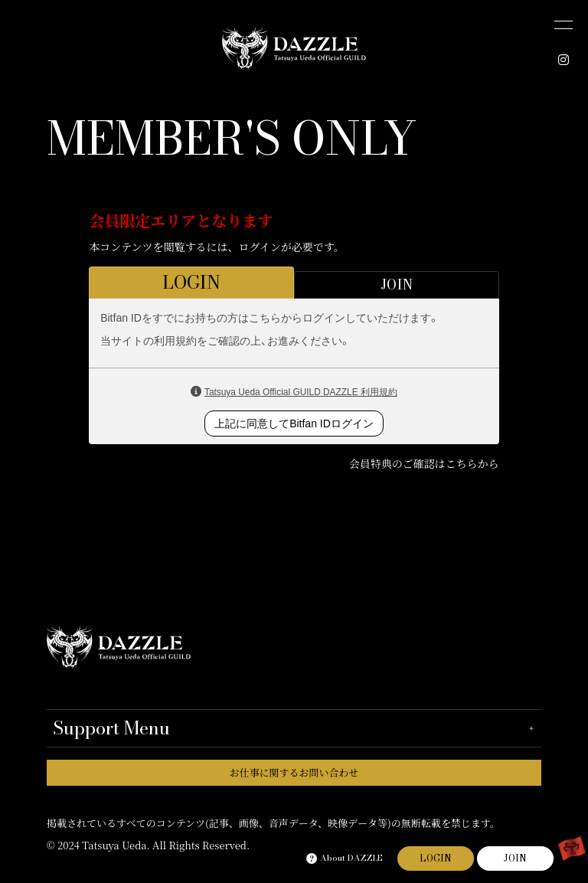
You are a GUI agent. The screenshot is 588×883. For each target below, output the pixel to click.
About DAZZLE (345, 858)
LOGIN (436, 858)
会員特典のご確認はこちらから (424, 463)
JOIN (515, 858)
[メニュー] (563, 25)
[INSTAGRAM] (563, 60)
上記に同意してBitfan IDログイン (294, 424)
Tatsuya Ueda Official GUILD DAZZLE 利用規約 (301, 392)
